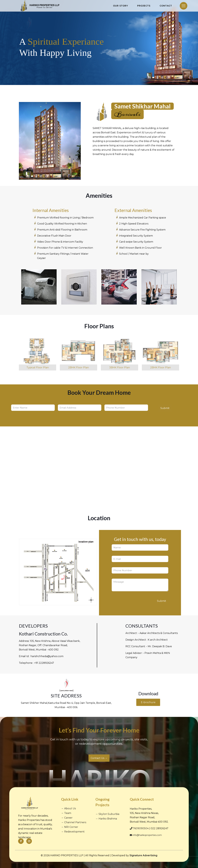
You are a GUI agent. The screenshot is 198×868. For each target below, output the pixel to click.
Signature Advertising (143, 855)
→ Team (66, 813)
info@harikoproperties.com (146, 835)
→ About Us (68, 808)
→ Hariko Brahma (106, 819)
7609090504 (141, 828)
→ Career (67, 818)
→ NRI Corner (70, 827)
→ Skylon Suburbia (107, 814)
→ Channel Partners (74, 822)
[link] (38, 354)
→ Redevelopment (73, 832)
